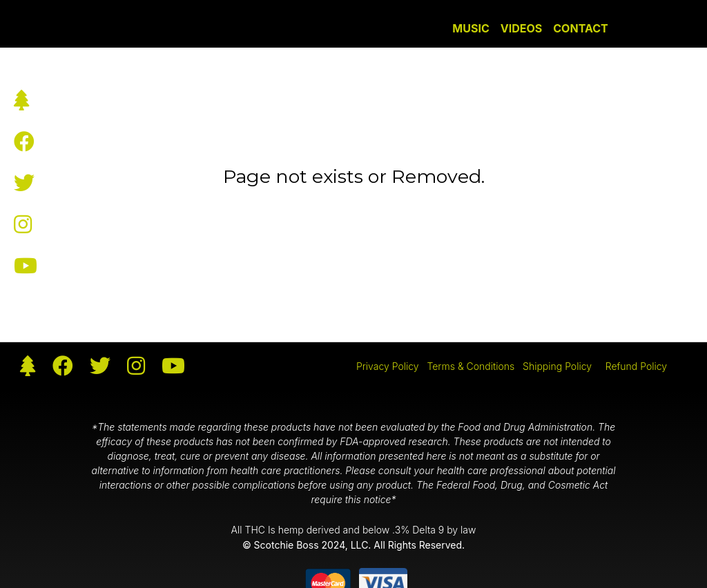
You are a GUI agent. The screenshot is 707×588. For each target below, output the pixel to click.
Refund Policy (636, 366)
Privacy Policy (388, 366)
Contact (580, 28)
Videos (522, 28)
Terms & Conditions (471, 366)
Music (471, 28)
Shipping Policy (557, 366)
